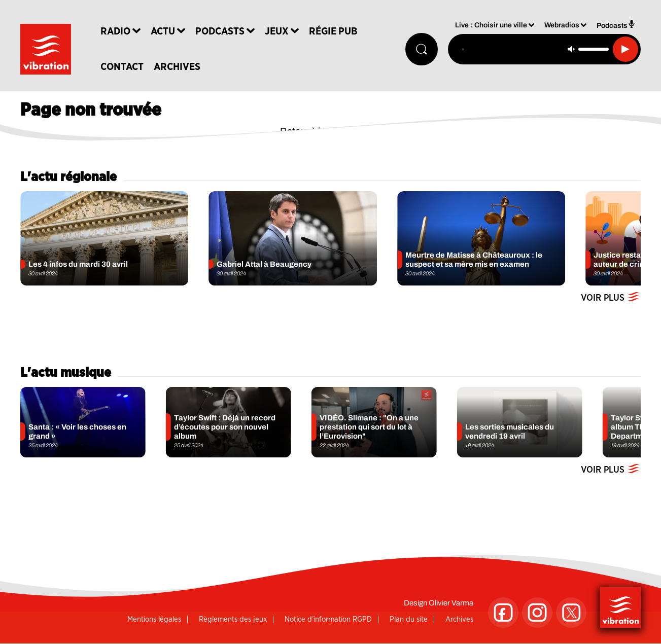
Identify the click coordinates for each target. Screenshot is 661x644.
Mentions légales (154, 619)
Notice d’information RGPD (328, 619)
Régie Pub (333, 31)
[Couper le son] (571, 49)
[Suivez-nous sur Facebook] (503, 613)
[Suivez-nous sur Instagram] (537, 613)
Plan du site (409, 619)
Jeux (277, 31)
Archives (177, 67)
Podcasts (220, 31)
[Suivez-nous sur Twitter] (571, 613)
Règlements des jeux (233, 619)
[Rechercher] (422, 49)
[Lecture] (625, 49)
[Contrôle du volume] (594, 49)
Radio (115, 31)
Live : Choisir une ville (491, 26)
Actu (163, 31)
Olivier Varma (451, 603)
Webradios (562, 26)
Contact (122, 67)
